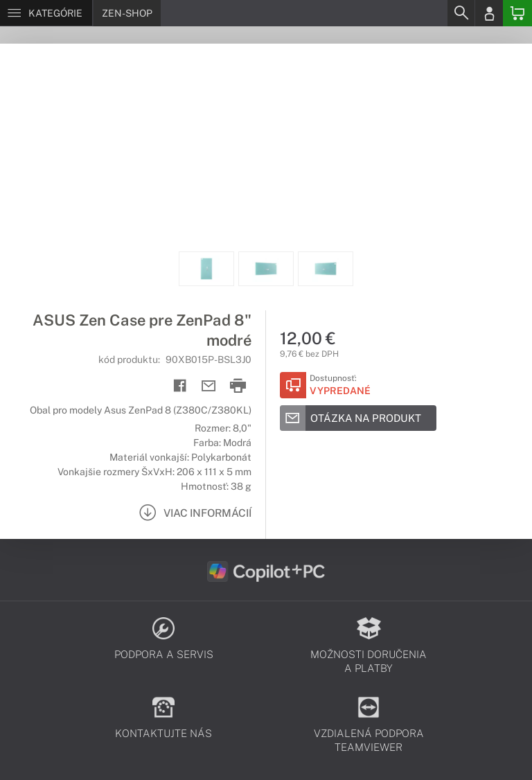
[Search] (461, 13)
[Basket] (517, 13)
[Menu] (46, 13)
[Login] (489, 13)
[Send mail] (209, 386)
